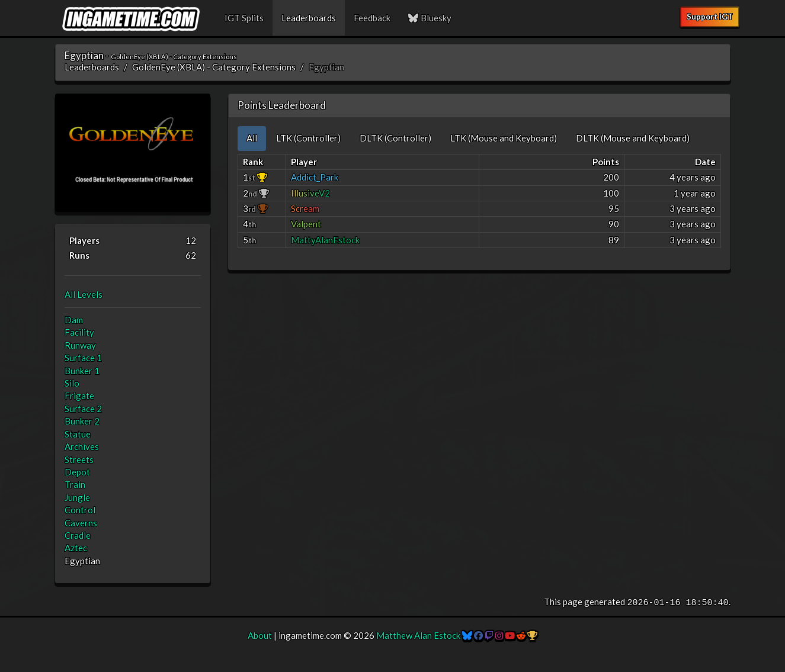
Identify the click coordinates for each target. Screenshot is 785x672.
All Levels (84, 294)
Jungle (77, 497)
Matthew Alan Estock (418, 635)
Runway (80, 345)
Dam (74, 320)
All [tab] (252, 138)
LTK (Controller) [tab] (308, 138)
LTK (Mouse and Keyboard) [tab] (504, 138)
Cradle (78, 535)
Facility (79, 332)
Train (75, 484)
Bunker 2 (82, 421)
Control (80, 510)
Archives (82, 446)
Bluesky (430, 18)
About (260, 635)
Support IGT (710, 17)
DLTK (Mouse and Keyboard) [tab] (633, 138)
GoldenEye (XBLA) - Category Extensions (214, 67)
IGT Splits (244, 18)
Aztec (76, 548)
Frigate (79, 396)
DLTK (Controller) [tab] (395, 138)
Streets (79, 459)
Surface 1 (83, 358)
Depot (77, 472)
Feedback (372, 18)
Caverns (81, 523)
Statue (78, 434)
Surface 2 (83, 409)
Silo (72, 383)
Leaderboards (309, 18)
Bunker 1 (82, 371)
